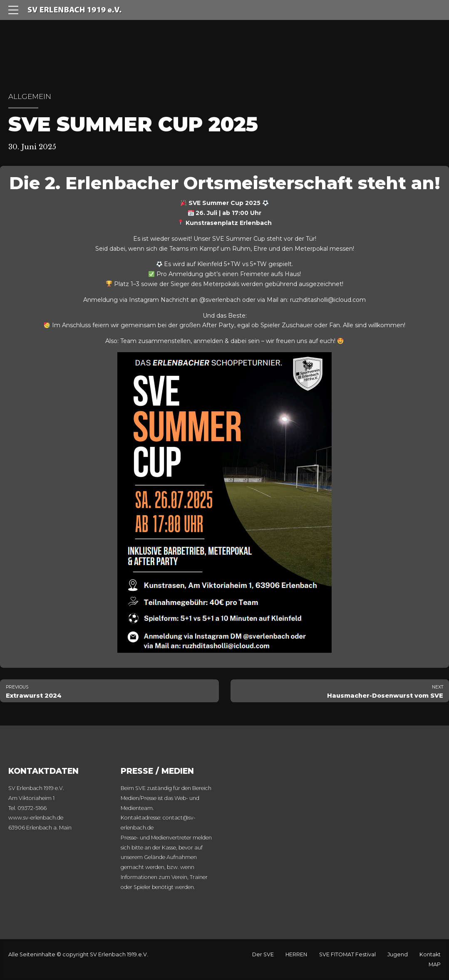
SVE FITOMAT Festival (347, 954)
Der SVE (263, 954)
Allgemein (30, 96)
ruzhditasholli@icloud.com (328, 300)
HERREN (296, 954)
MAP (435, 964)
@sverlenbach (220, 300)
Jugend (398, 954)
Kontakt (430, 954)
